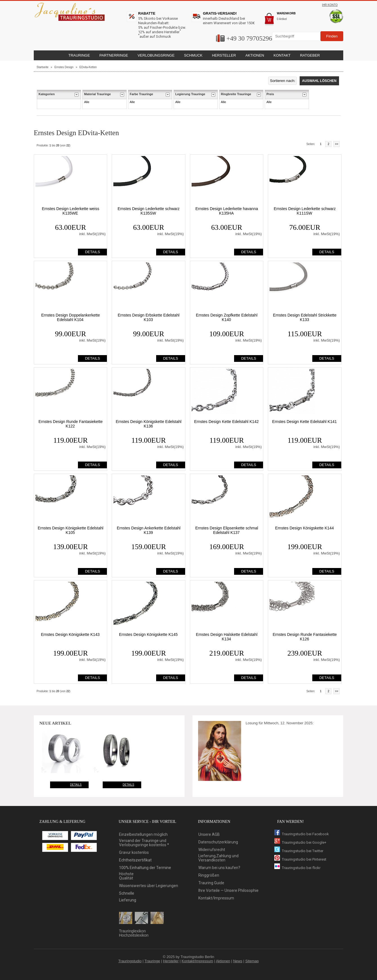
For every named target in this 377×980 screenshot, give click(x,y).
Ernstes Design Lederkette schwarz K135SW (149, 211)
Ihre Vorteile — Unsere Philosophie (228, 891)
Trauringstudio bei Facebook (302, 834)
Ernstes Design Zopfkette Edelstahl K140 (227, 317)
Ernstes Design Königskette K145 (148, 634)
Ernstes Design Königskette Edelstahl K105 (70, 530)
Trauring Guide (211, 883)
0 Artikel (282, 19)
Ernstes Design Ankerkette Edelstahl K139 (149, 530)
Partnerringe (114, 55)
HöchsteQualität (126, 876)
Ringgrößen (209, 875)
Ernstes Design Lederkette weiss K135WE (71, 211)
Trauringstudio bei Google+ (300, 842)
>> (336, 144)
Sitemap (252, 961)
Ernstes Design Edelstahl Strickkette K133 (305, 317)
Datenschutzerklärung (218, 842)
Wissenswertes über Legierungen (149, 886)
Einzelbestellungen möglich (143, 835)
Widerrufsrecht (212, 850)
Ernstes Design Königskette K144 (305, 528)
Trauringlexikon (132, 931)
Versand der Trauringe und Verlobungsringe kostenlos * (144, 843)
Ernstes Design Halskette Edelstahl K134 (227, 637)
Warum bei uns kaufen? (219, 868)
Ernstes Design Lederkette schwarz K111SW (305, 211)
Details (76, 785)
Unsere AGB (209, 835)
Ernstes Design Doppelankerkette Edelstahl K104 (70, 317)
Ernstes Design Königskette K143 (70, 634)
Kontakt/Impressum (216, 898)
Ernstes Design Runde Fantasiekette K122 (71, 424)
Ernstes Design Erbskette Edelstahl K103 (148, 317)
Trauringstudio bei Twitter (299, 851)
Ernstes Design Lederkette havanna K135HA (227, 211)
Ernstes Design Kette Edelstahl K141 (304, 422)
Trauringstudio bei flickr (297, 868)
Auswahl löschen (319, 81)
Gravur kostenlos (134, 853)
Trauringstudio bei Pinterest (300, 859)
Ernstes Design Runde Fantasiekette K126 (305, 637)
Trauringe (152, 961)
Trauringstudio (130, 961)
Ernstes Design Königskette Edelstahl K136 (148, 424)
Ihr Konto (330, 5)
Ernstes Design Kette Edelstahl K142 (226, 422)
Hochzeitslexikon (134, 935)
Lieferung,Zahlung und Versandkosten (218, 858)
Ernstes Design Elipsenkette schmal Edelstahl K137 (227, 530)
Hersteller (171, 961)
